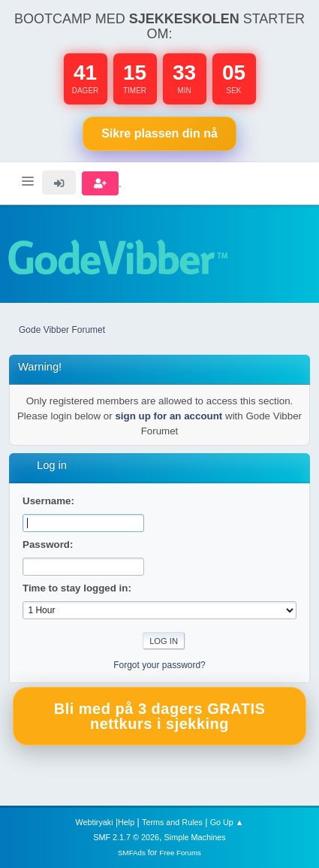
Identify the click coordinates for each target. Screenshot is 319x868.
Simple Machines (195, 837)
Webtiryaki (94, 822)
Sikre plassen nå (159, 133)
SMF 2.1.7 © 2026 (126, 837)
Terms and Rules (172, 822)
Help (126, 822)
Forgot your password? (159, 665)
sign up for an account (169, 416)
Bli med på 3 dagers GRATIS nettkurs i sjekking (160, 716)
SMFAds (132, 853)
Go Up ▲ (227, 822)
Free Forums (180, 853)
